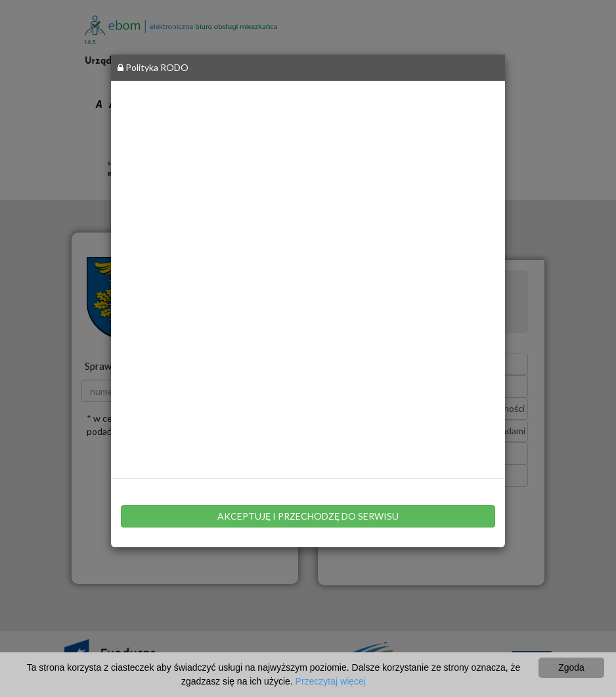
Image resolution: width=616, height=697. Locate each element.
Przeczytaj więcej (331, 681)
